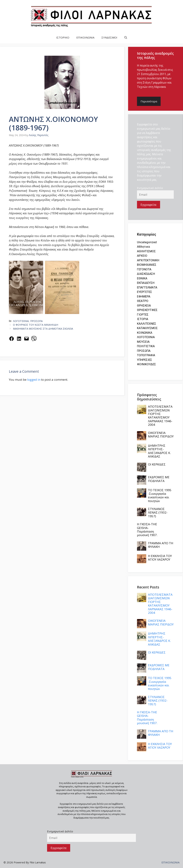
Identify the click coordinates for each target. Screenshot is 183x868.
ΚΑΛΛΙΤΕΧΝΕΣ (147, 324)
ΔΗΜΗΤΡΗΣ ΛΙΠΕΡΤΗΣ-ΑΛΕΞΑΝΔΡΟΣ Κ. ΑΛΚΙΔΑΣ (159, 451)
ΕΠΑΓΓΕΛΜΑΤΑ (147, 287)
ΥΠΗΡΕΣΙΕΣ (145, 360)
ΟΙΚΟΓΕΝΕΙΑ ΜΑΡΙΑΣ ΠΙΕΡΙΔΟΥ (161, 435)
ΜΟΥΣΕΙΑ (143, 342)
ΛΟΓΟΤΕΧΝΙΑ (21, 321)
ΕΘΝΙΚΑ (142, 278)
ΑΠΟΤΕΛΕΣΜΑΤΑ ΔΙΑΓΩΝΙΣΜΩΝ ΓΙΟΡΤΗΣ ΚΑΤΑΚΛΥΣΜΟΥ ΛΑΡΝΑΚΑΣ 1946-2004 (160, 416)
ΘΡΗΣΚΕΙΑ (144, 305)
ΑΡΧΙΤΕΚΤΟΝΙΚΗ (148, 260)
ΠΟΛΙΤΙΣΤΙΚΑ (146, 346)
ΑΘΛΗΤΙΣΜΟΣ (146, 251)
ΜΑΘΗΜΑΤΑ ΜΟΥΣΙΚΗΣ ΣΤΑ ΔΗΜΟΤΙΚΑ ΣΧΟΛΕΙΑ (43, 329)
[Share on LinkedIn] (19, 339)
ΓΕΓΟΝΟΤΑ (144, 269)
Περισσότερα (149, 101)
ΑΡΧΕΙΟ (142, 256)
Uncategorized (147, 242)
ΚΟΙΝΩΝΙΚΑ (145, 333)
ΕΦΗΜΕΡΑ (144, 296)
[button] (126, 38)
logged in (34, 380)
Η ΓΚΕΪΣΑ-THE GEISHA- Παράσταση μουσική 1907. (147, 530)
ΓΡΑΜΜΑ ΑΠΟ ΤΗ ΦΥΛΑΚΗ (161, 545)
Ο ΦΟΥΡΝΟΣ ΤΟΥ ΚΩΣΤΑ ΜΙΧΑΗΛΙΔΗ (36, 325)
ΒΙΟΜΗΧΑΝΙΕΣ (147, 265)
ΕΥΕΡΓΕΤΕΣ (145, 292)
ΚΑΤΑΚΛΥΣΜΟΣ (147, 328)
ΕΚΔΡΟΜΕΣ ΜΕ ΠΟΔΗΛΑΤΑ (159, 479)
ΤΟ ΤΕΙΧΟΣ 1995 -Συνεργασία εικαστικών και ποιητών (160, 495)
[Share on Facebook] (12, 339)
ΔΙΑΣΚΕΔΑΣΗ (146, 274)
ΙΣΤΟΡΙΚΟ (63, 37)
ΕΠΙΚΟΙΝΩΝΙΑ (85, 37)
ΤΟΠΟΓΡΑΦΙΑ (146, 355)
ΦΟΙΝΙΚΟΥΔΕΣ (146, 364)
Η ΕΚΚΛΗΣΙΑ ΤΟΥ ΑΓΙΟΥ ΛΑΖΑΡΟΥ (160, 558)
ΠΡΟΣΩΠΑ (36, 321)
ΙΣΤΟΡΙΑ (143, 319)
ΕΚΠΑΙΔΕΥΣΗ (146, 283)
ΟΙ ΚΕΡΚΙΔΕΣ (157, 464)
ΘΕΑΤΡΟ (143, 301)
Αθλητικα (143, 247)
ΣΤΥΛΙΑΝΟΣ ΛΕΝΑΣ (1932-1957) (158, 512)
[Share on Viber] (34, 339)
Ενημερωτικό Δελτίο (150, 188)
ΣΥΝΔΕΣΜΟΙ (109, 37)
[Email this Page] (26, 339)
